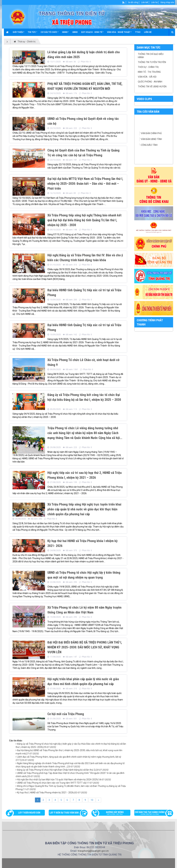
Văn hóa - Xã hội (147, 77)
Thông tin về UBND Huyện (152, 87)
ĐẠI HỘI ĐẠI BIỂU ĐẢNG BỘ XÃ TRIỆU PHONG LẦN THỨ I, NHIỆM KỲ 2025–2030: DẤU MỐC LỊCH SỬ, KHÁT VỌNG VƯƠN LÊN (85, 647)
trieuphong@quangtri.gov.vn (93, 851)
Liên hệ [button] (148, 32)
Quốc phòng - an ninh (150, 82)
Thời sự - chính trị (148, 67)
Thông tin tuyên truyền (152, 62)
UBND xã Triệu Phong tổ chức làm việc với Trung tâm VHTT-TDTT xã (58, 783)
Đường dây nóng (113, 813)
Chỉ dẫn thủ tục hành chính (152, 813)
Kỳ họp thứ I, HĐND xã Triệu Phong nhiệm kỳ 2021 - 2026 (52, 793)
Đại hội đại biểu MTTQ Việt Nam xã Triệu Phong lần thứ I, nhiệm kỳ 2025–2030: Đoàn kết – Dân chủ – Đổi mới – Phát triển (85, 184)
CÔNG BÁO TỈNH (149, 145)
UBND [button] (75, 32)
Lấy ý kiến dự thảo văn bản (64, 813)
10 (92, 800)
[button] (19, 32)
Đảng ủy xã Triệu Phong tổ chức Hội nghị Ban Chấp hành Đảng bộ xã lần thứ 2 (63, 770)
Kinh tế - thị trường (149, 72)
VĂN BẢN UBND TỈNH (151, 139)
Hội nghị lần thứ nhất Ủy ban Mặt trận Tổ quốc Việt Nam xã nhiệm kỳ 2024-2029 (64, 780)
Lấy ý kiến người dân (29, 813)
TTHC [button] (138, 32)
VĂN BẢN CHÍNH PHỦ (151, 133)
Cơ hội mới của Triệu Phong (66, 714)
